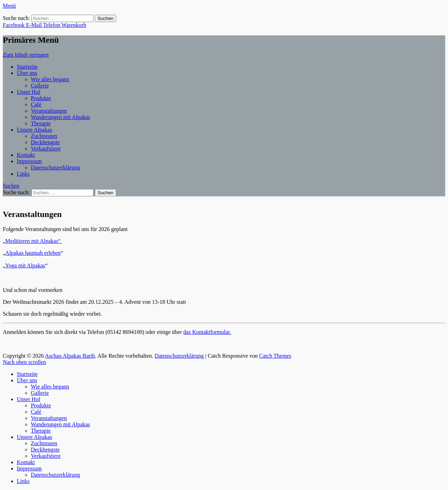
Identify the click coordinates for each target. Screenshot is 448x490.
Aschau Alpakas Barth (70, 356)
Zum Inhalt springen (26, 55)
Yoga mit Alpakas (25, 265)
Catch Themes (275, 356)
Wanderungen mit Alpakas (60, 117)
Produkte (41, 98)
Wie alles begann (50, 79)
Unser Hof (29, 92)
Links (23, 174)
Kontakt (26, 155)
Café (36, 104)
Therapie (41, 123)
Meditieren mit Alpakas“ (34, 241)
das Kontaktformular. (207, 332)
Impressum (29, 161)
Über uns (27, 73)
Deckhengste (45, 142)
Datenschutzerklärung (55, 167)
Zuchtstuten (44, 136)
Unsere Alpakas (34, 130)
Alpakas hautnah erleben (33, 253)
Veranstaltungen (49, 111)
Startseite (27, 67)
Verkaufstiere (46, 149)
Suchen (11, 186)
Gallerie (40, 86)
